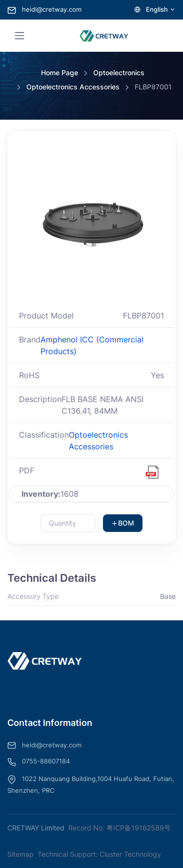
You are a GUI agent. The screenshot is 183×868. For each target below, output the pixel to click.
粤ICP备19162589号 (139, 828)
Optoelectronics (119, 73)
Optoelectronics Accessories (73, 87)
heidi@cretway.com (44, 10)
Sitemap (20, 854)
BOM (123, 523)
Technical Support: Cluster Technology (99, 854)
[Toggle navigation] (20, 36)
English (155, 10)
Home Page (60, 73)
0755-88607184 (39, 762)
